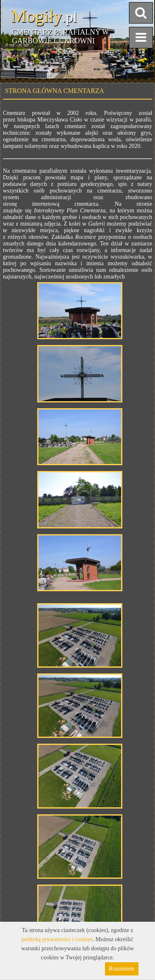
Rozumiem (122, 969)
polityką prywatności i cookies (57, 939)
